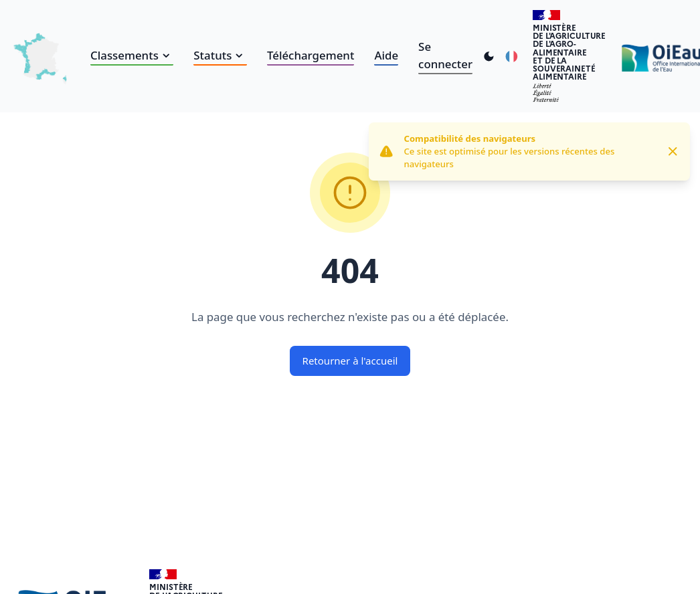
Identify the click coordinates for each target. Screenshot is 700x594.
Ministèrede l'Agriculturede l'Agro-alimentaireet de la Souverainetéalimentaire (569, 52)
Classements (132, 55)
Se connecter (445, 55)
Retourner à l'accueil (350, 361)
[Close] (673, 152)
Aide (386, 55)
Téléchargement (311, 55)
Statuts (220, 55)
